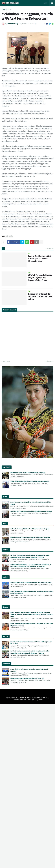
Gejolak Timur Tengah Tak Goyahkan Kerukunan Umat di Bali (40, 297)
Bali (10, 10)
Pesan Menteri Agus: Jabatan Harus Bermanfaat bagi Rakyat (28, 473)
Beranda (4, 10)
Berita (11, 236)
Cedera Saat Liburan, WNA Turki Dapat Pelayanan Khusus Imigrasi (40, 259)
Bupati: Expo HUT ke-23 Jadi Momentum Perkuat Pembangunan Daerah (31, 583)
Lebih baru (6, 361)
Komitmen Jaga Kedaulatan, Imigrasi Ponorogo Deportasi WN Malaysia (31, 511)
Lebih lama (49, 361)
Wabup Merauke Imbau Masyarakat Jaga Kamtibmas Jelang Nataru (30, 481)
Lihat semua (50, 248)
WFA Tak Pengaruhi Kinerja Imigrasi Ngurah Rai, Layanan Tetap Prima (40, 278)
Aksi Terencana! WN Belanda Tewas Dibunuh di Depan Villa (27, 678)
